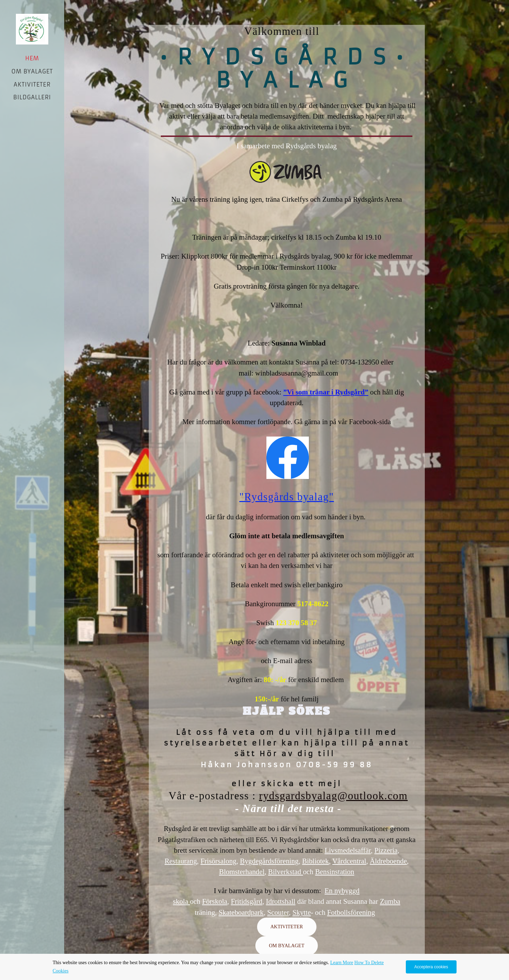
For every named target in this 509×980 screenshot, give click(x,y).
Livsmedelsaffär (348, 850)
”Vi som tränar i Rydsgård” (326, 392)
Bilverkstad (286, 872)
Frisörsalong (218, 861)
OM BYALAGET (32, 71)
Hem (32, 58)
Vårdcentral (349, 861)
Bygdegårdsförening (269, 861)
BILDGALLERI (32, 97)
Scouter (278, 912)
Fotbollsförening (351, 912)
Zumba (390, 901)
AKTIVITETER (32, 84)
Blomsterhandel (242, 872)
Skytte (301, 912)
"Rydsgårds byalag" (287, 497)
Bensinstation (335, 872)
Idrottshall (281, 901)
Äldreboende (388, 861)
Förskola (215, 901)
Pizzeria (386, 850)
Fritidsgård (247, 901)
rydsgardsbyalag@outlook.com (334, 796)
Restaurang (181, 861)
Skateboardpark (241, 912)
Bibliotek (316, 861)
